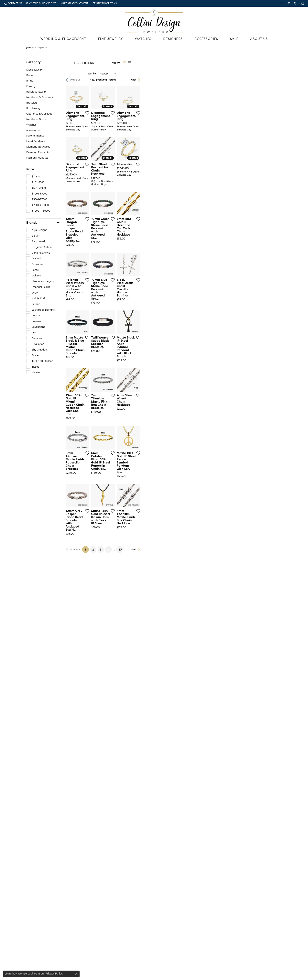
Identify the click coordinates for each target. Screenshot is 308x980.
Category (33, 62)
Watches (143, 39)
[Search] (282, 3)
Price (30, 169)
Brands (32, 223)
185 (190, 807)
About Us (259, 39)
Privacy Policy (54, 974)
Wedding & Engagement (63, 39)
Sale (234, 39)
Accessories (206, 39)
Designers (173, 39)
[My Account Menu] (289, 3)
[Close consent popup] (76, 974)
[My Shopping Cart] (303, 3)
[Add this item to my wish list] (134, 160)
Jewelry (30, 48)
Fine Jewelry (110, 39)
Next (275, 80)
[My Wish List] (296, 3)
